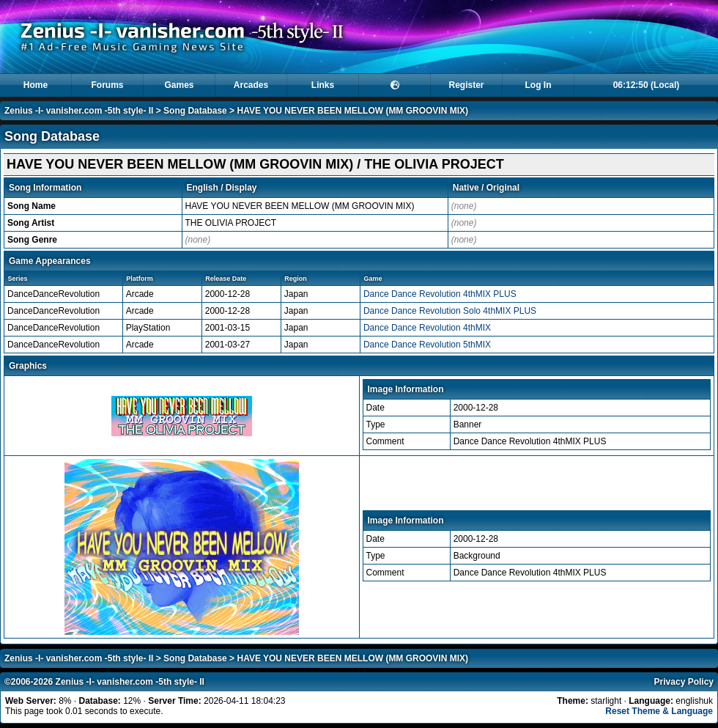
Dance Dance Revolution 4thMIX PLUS (440, 294)
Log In (538, 85)
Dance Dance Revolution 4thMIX (427, 328)
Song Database (195, 111)
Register (466, 85)
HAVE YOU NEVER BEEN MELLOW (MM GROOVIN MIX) (352, 111)
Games (179, 85)
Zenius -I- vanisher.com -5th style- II (79, 111)
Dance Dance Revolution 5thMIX (427, 345)
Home (36, 85)
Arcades (251, 85)
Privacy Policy (684, 682)
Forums (107, 85)
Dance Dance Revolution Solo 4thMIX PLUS (450, 311)
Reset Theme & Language (659, 711)
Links (323, 85)
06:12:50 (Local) (647, 85)
